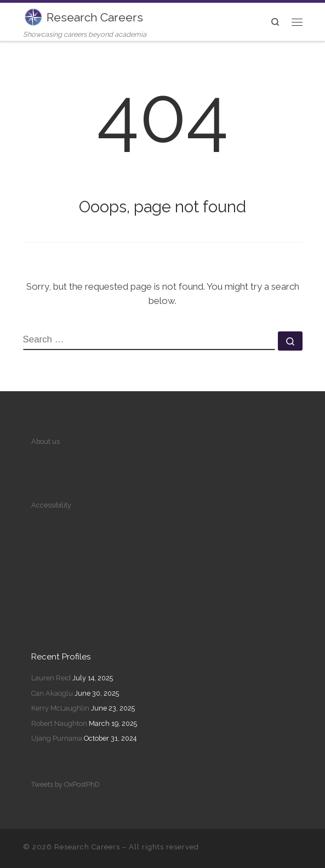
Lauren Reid (51, 678)
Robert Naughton (59, 723)
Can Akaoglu (52, 693)
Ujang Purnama (57, 738)
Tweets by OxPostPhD (65, 784)
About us (45, 441)
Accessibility (51, 505)
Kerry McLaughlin (60, 708)
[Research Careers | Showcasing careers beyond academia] (33, 16)
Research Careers (87, 847)
